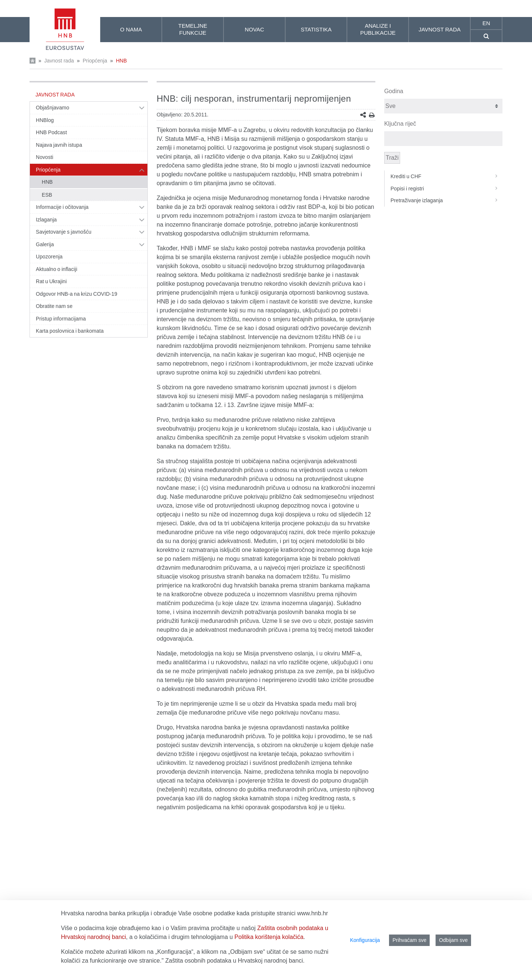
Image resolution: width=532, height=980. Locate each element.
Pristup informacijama (61, 319)
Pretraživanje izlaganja (446, 200)
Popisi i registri (446, 189)
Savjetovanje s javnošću (64, 232)
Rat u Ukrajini (51, 281)
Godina (394, 91)
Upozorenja (49, 257)
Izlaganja (46, 220)
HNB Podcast (51, 132)
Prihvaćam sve (409, 940)
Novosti (45, 157)
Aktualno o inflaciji (57, 269)
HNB (122, 61)
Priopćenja (95, 61)
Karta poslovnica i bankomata (70, 331)
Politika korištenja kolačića (269, 937)
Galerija (45, 244)
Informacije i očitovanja (62, 207)
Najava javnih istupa (59, 145)
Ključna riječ (400, 124)
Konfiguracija (365, 940)
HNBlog (45, 120)
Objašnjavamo (52, 108)
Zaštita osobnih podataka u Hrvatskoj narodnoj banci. (235, 961)
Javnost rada (59, 61)
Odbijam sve (453, 940)
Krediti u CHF (446, 176)
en (486, 23)
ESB (47, 195)
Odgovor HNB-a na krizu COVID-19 (76, 294)
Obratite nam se (54, 306)
